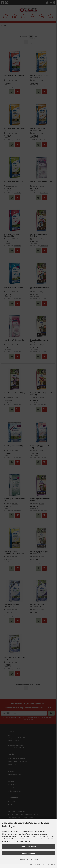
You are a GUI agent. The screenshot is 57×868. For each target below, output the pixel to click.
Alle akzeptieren (28, 847)
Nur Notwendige (28, 853)
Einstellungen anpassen (28, 859)
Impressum (51, 864)
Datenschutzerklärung (37, 864)
